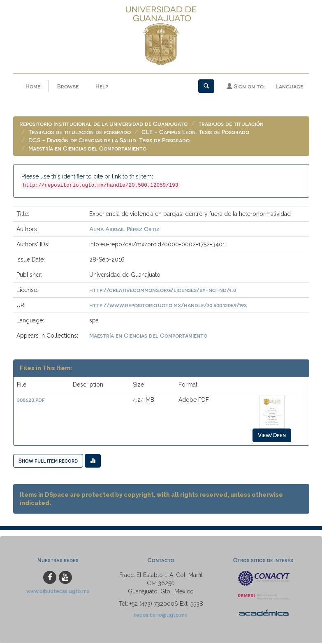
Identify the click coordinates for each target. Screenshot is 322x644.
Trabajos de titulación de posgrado (80, 133)
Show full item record (48, 461)
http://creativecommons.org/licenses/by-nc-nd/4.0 (163, 291)
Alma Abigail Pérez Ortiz (124, 230)
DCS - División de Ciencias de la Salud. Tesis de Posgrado (109, 141)
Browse (68, 86)
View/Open (272, 436)
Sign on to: (246, 86)
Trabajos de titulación (231, 124)
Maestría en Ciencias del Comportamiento (87, 149)
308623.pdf (31, 400)
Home (33, 86)
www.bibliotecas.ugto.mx (58, 592)
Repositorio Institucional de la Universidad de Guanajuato (103, 124)
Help (102, 86)
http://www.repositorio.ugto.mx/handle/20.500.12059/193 (168, 306)
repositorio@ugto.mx (161, 616)
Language (289, 86)
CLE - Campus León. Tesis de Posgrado (195, 133)
